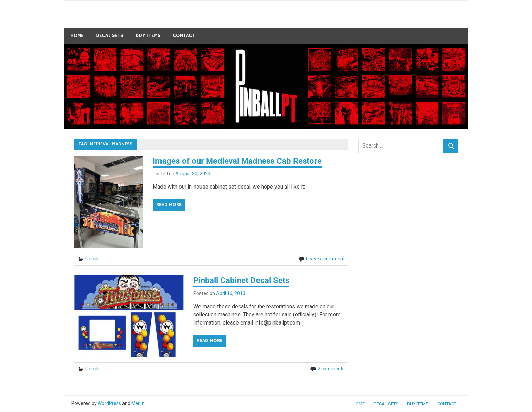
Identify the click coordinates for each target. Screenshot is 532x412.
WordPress (109, 403)
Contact (184, 35)
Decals (93, 259)
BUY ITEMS (148, 35)
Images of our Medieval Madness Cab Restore (237, 161)
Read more (169, 205)
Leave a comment (325, 259)
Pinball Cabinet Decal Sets (241, 280)
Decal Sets (110, 35)
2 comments (331, 369)
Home (77, 35)
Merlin (138, 403)
